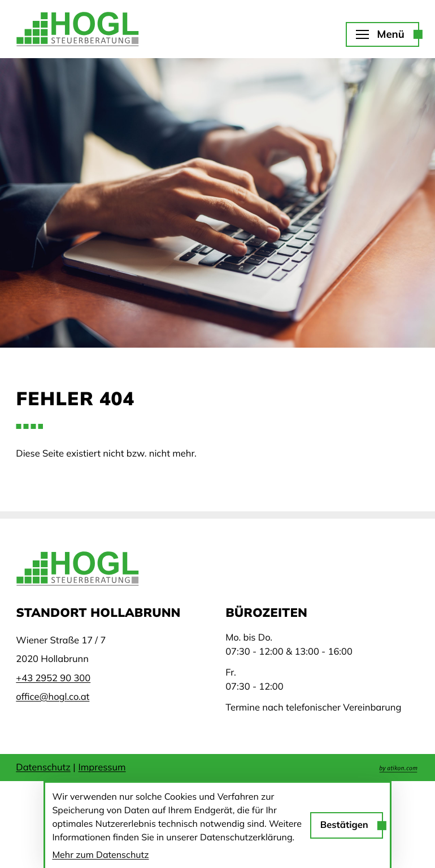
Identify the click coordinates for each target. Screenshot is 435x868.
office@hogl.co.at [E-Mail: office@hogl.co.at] (53, 697)
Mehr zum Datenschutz (100, 854)
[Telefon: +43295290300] (53, 678)
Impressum (102, 767)
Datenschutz (43, 767)
